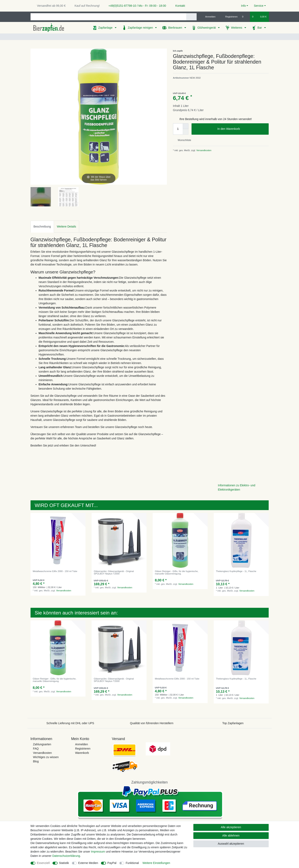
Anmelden (82, 744)
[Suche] (191, 17)
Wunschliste (183, 140)
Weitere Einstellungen (156, 863)
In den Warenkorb (241, 129)
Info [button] (243, 6)
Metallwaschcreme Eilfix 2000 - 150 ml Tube (55, 571)
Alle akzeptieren (231, 827)
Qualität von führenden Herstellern (152, 723)
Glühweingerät (207, 28)
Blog (36, 761)
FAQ (36, 749)
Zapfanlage (106, 28)
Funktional (132, 863)
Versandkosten (203, 150)
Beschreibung (42, 226)
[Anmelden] (209, 17)
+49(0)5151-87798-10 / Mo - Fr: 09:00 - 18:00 (136, 6)
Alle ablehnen (231, 835)
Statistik (64, 863)
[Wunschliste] (245, 17)
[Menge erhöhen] (186, 126)
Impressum (98, 852)
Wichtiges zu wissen (46, 757)
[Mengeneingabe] (178, 129)
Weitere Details (66, 226)
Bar (260, 28)
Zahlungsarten (42, 744)
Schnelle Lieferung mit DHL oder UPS (70, 723)
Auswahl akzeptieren (231, 844)
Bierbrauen (175, 28)
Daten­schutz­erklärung (66, 856)
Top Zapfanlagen (233, 723)
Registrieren (83, 749)
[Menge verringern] (186, 132)
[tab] (42, 227)
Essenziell (43, 863)
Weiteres (237, 28)
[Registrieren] (229, 17)
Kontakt (178, 6)
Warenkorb (82, 753)
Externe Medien (88, 863)
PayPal (112, 863)
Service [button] (259, 6)
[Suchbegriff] (108, 17)
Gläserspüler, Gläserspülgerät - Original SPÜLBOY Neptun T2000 (114, 572)
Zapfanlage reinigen (141, 28)
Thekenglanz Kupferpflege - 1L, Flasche (236, 571)
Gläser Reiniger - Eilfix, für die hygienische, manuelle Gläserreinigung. (177, 572)
